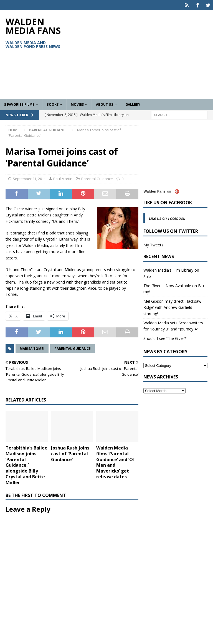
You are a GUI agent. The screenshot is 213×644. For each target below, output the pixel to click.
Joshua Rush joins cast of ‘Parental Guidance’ (70, 453)
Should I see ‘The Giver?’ (165, 338)
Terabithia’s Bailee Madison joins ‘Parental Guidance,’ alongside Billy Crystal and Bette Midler (26, 465)
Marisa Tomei (32, 348)
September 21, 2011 (29, 178)
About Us (105, 104)
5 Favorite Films (19, 104)
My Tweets (153, 244)
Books (53, 104)
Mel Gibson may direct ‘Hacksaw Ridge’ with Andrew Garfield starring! (172, 307)
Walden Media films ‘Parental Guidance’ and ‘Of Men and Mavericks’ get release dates (116, 462)
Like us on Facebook (168, 202)
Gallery (133, 104)
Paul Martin (63, 178)
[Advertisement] (143, 54)
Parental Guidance (97, 178)
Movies (77, 104)
